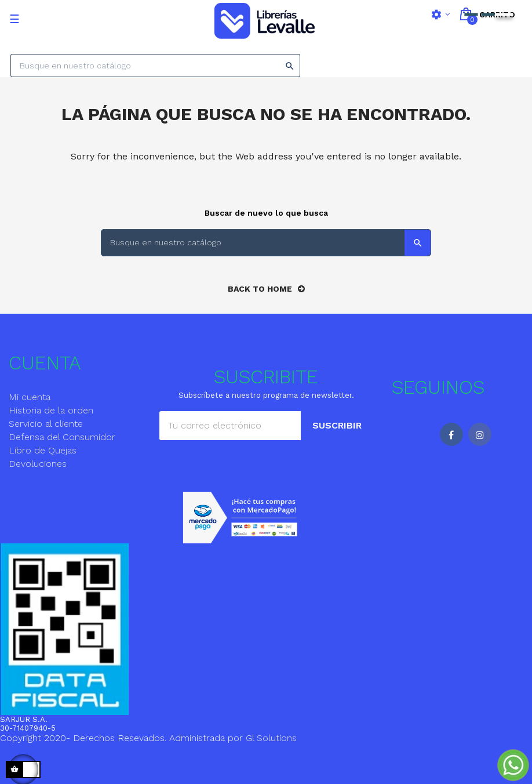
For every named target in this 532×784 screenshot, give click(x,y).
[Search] (155, 66)
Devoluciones (38, 464)
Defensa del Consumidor (62, 437)
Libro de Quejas (43, 450)
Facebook (451, 434)
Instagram (480, 434)
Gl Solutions (271, 738)
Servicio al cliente (46, 424)
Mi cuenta (30, 397)
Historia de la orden (51, 410)
